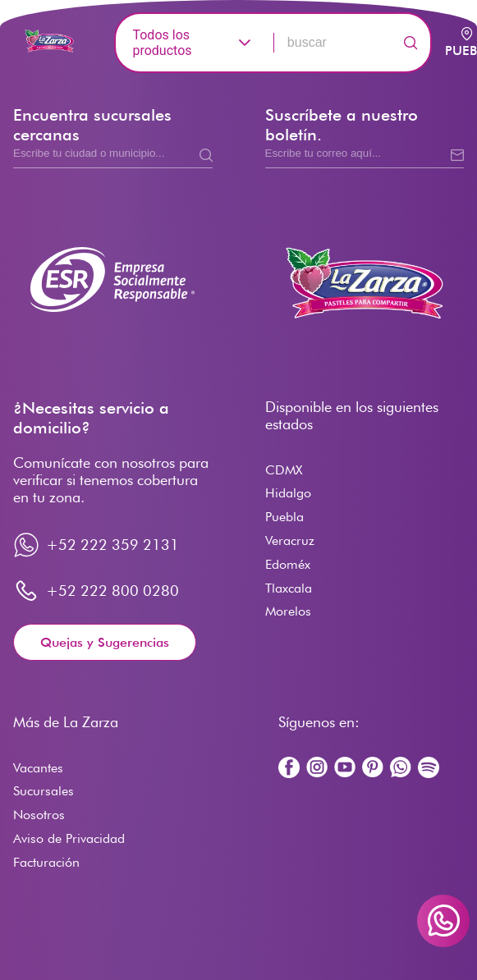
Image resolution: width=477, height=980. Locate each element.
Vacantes (38, 768)
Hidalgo (288, 493)
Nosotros (39, 815)
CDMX (284, 470)
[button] (245, 43)
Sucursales (44, 791)
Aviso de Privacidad (69, 838)
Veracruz (290, 540)
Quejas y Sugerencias (105, 642)
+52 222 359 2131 (112, 545)
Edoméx (288, 564)
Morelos (288, 611)
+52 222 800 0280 (112, 591)
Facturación (46, 862)
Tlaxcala (289, 588)
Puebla (284, 517)
